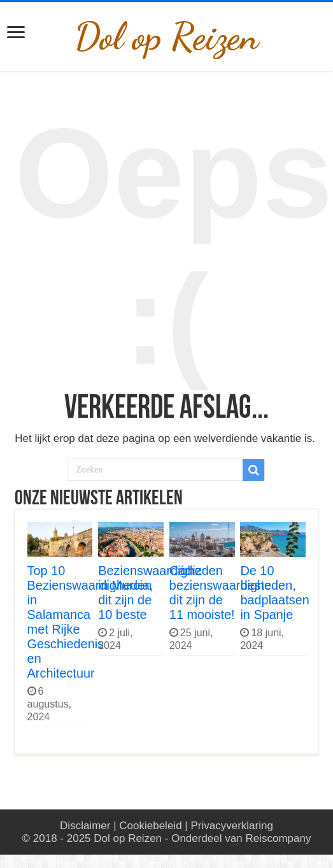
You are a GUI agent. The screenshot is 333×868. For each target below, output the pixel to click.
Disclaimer (85, 826)
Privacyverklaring (231, 826)
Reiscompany (278, 838)
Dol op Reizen (166, 37)
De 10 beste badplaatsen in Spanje (274, 593)
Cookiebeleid (150, 826)
